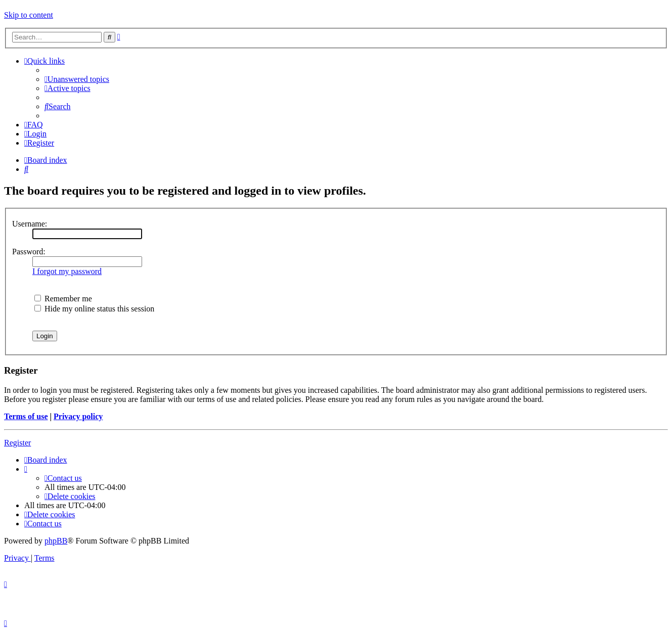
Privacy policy (78, 416)
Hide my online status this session (94, 309)
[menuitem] (77, 79)
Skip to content (29, 15)
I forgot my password (67, 271)
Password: (29, 252)
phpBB (56, 541)
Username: (30, 224)
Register (17, 443)
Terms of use (26, 416)
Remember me (63, 299)
